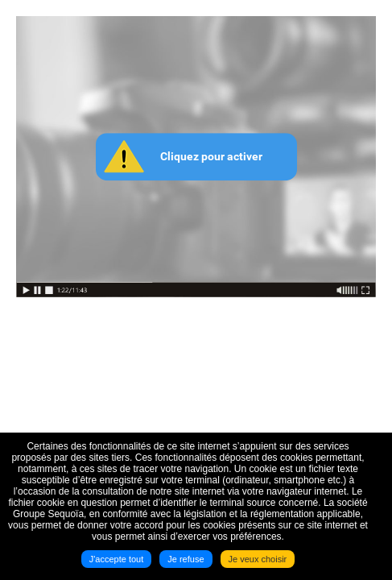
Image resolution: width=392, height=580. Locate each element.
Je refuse (186, 559)
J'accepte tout (117, 559)
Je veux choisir (258, 559)
